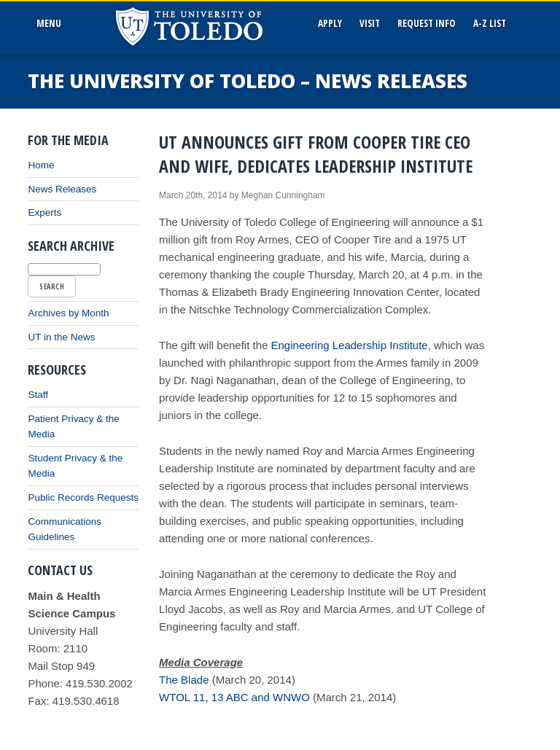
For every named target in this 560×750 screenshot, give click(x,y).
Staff (38, 395)
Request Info (427, 23)
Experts (44, 212)
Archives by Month (68, 313)
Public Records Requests (83, 497)
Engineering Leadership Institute (350, 345)
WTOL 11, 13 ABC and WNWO (234, 697)
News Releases (62, 189)
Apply (330, 23)
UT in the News (61, 337)
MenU (51, 23)
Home (41, 165)
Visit (370, 23)
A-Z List (490, 23)
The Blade (184, 680)
